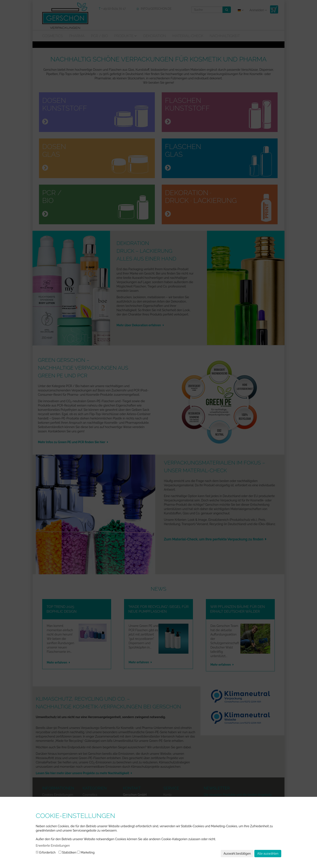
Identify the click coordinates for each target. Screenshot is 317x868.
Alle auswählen (268, 854)
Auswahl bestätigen (237, 854)
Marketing (86, 852)
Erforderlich (46, 852)
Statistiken (68, 852)
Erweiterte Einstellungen (53, 846)
